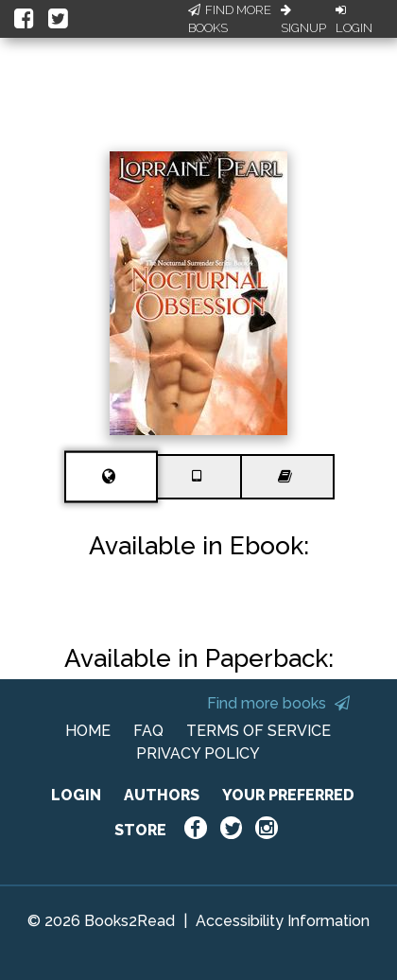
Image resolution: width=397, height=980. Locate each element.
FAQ (148, 731)
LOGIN (76, 795)
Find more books (278, 703)
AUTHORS (162, 795)
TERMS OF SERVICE (259, 731)
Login (354, 20)
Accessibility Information (283, 921)
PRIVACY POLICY (198, 753)
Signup (303, 20)
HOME (88, 731)
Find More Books (230, 19)
